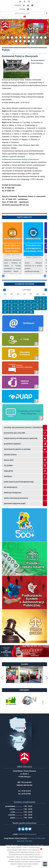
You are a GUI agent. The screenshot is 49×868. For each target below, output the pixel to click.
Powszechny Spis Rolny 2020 (14, 433)
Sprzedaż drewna (10, 455)
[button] (41, 849)
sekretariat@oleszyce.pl (27, 834)
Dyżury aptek (9, 460)
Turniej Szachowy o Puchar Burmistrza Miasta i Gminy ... (12, 248)
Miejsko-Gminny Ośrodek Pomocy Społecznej (21, 438)
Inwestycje (33, 239)
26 (18, 312)
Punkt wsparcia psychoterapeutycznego (19, 482)
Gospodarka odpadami (12, 444)
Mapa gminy (9, 471)
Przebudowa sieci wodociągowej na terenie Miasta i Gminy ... (33, 250)
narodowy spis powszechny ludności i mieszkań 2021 (24, 427)
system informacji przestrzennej (16, 498)
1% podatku (9, 465)
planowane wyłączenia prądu (15, 503)
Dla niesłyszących (11, 487)
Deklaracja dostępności (13, 493)
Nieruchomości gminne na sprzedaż (17, 449)
